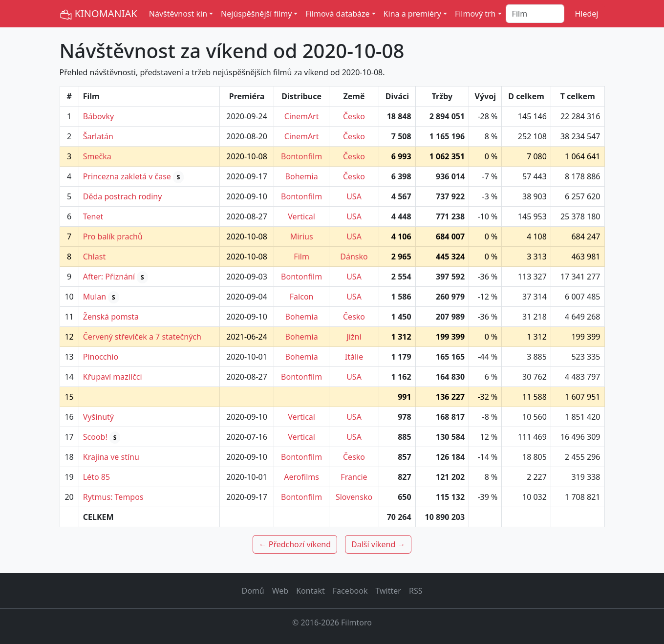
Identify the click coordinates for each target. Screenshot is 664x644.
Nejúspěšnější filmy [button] (256, 14)
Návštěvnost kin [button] (178, 14)
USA (354, 196)
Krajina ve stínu (111, 457)
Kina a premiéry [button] (412, 14)
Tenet (93, 216)
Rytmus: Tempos (113, 497)
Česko (354, 116)
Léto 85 (96, 477)
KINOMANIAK (98, 14)
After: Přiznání (109, 277)
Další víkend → (378, 544)
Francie (354, 477)
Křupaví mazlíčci (113, 377)
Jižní (354, 337)
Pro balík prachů (113, 236)
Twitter (388, 591)
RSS (416, 591)
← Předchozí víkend (295, 544)
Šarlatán (98, 136)
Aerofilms (301, 477)
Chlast (95, 257)
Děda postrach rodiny (123, 196)
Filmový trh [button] (475, 14)
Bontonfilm (301, 156)
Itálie (354, 357)
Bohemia (302, 176)
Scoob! (95, 437)
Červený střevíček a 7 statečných (142, 337)
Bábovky (98, 116)
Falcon (302, 297)
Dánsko (354, 257)
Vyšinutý (98, 417)
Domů (253, 591)
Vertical (301, 216)
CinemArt (302, 116)
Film (301, 257)
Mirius (302, 236)
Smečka (97, 156)
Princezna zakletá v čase (127, 176)
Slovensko (354, 497)
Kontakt (311, 591)
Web (280, 591)
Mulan (95, 297)
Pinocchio (101, 357)
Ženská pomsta (111, 317)
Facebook (350, 591)
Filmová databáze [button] (337, 14)
